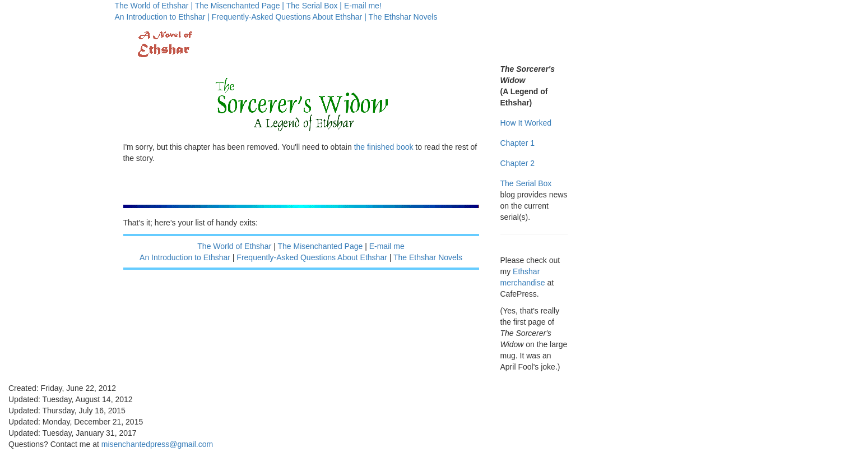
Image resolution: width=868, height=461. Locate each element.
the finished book (384, 147)
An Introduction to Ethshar (185, 257)
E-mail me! (363, 6)
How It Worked (526, 123)
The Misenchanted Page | (240, 6)
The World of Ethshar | (154, 6)
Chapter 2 (517, 163)
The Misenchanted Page (321, 246)
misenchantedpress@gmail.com (157, 444)
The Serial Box (526, 183)
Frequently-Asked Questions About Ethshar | (289, 17)
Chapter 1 (517, 143)
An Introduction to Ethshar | (162, 17)
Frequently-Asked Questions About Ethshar (312, 257)
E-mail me (387, 246)
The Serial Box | (314, 6)
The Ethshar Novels (403, 17)
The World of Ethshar (234, 246)
